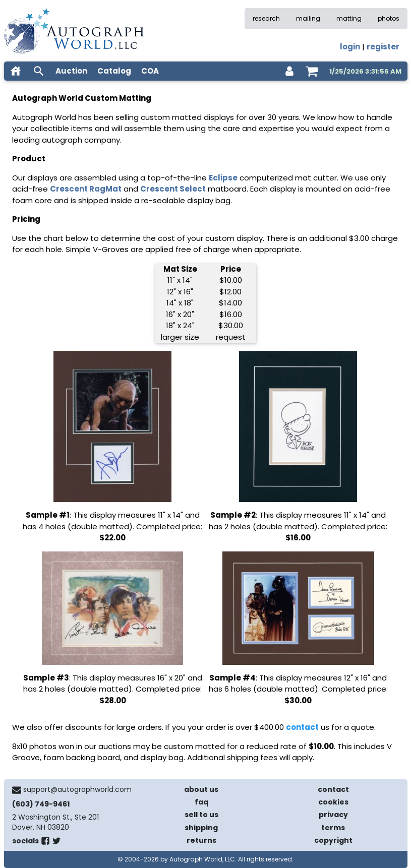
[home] (16, 71)
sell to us (201, 815)
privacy (333, 815)
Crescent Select (173, 189)
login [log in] (350, 47)
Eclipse (223, 178)
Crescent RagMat (86, 189)
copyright (333, 840)
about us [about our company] (201, 789)
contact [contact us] (333, 789)
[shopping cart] (312, 71)
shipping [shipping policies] (201, 828)
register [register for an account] (383, 47)
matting (349, 18)
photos (389, 18)
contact (302, 727)
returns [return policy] (201, 840)
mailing (308, 18)
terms (333, 828)
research (266, 18)
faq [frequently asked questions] (201, 802)
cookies (333, 802)
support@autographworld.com (77, 789)
